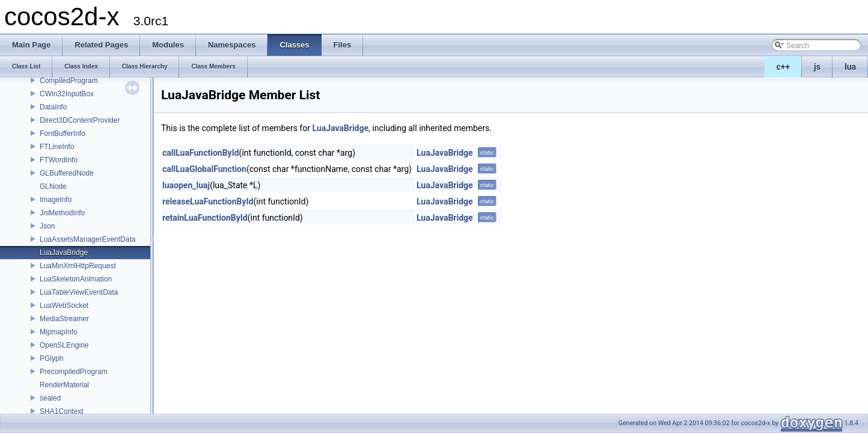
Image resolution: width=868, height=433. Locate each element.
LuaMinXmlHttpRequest (78, 266)
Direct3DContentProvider (80, 120)
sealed (50, 398)
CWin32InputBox (67, 94)
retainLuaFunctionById (205, 218)
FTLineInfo (57, 147)
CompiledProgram (69, 81)
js (817, 67)
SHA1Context (62, 411)
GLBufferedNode (67, 173)
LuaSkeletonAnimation (76, 279)
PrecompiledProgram (74, 372)
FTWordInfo (59, 160)
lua (850, 67)
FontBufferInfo (63, 134)
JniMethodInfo (62, 213)
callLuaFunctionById (201, 153)
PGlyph (51, 358)
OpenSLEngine (64, 345)
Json (47, 226)
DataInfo (53, 107)
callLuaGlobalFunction (204, 169)
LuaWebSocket (64, 306)
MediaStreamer (64, 319)
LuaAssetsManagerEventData (87, 239)
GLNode (53, 186)
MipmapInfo (59, 332)
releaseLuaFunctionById (208, 201)
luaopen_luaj (186, 185)
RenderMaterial (64, 385)
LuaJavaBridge (64, 253)
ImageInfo (56, 200)
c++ (784, 67)
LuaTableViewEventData (79, 292)
